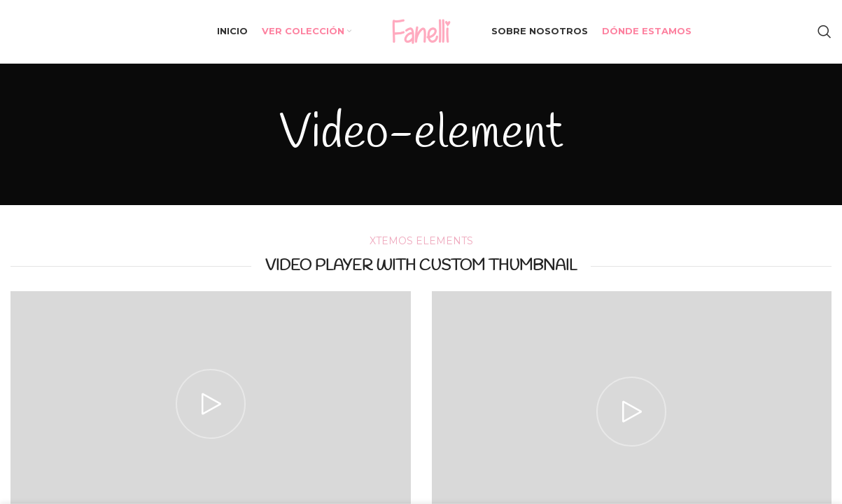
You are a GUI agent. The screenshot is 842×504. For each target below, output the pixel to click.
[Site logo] (421, 31)
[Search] (825, 31)
